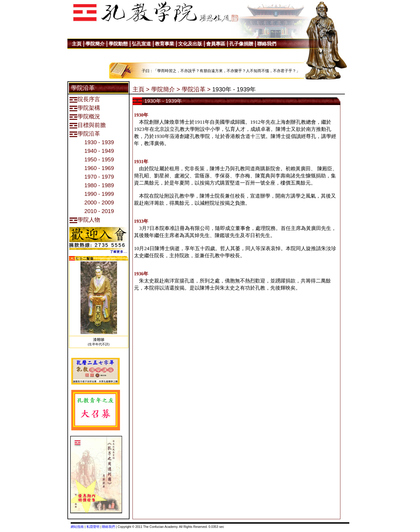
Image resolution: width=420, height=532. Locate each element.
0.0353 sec (216, 527)
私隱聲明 (93, 527)
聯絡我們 (108, 527)
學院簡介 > (166, 89)
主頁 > (141, 89)
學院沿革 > (196, 89)
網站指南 (77, 527)
